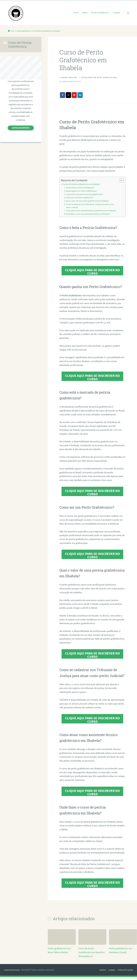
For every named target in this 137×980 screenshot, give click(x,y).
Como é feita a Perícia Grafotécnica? (81, 188)
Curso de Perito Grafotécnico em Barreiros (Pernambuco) (92, 955)
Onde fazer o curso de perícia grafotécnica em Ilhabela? (89, 217)
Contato (116, 12)
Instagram (109, 973)
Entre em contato (21, 128)
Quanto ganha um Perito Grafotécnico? (82, 191)
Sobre (85, 12)
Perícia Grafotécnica (73, 81)
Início (76, 12)
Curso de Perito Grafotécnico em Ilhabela (81, 184)
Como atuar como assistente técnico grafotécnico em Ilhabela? (88, 212)
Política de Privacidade (124, 973)
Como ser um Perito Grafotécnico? (80, 198)
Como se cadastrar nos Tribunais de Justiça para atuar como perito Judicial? (91, 206)
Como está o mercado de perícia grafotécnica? (85, 194)
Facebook (98, 973)
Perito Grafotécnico (100, 12)
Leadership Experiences (13, 973)
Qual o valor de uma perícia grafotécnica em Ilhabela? (89, 201)
